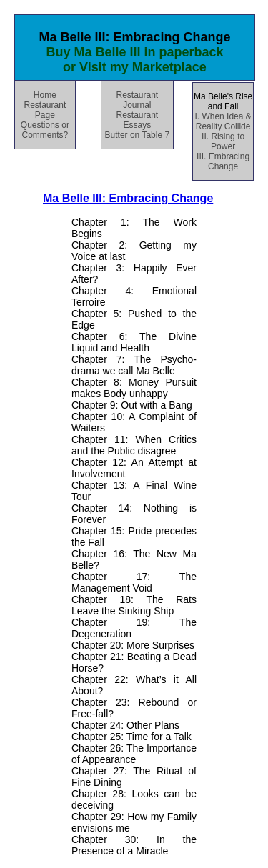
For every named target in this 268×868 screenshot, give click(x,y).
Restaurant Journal (137, 100)
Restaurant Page (45, 110)
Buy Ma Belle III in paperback (134, 52)
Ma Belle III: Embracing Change (128, 198)
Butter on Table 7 (138, 135)
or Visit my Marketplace (135, 67)
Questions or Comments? (45, 130)
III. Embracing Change (223, 161)
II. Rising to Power (223, 141)
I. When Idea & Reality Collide (223, 121)
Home (45, 95)
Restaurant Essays (137, 120)
